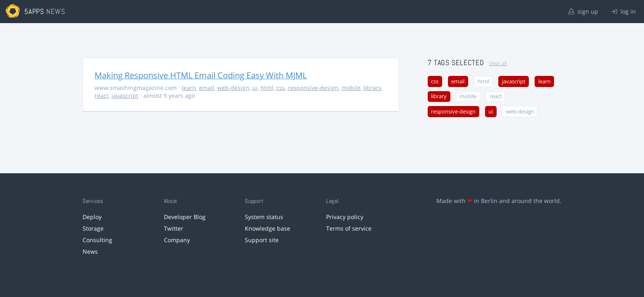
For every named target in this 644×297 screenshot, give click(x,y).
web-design (233, 88)
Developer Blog (185, 217)
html (267, 88)
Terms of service (349, 228)
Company (177, 240)
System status (264, 217)
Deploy (92, 217)
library (372, 88)
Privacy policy (345, 217)
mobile (351, 88)
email (207, 88)
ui (255, 88)
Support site (262, 240)
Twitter (174, 228)
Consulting (97, 240)
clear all (498, 63)
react (102, 95)
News (90, 251)
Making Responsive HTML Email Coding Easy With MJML (201, 75)
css (281, 88)
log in (624, 11)
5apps (34, 11)
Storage (93, 228)
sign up (583, 11)
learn (189, 88)
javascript (125, 95)
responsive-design (313, 88)
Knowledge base (268, 228)
